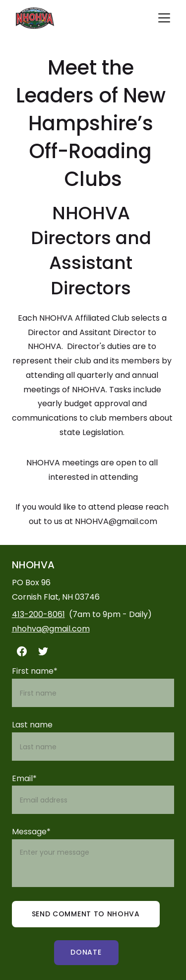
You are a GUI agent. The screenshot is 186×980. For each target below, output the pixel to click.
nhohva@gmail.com (51, 629)
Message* (31, 832)
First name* (35, 671)
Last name (32, 725)
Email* (24, 778)
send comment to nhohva (86, 914)
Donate (86, 952)
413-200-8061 (38, 614)
